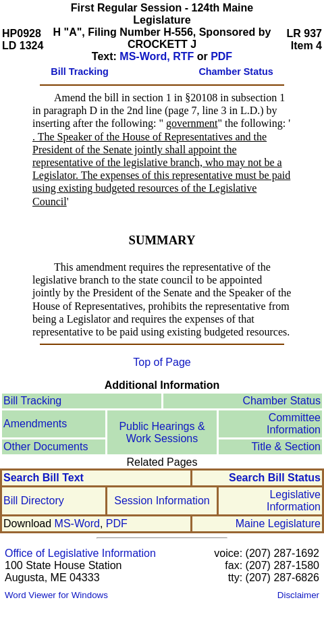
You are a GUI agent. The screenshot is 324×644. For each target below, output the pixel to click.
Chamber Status (281, 401)
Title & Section (286, 447)
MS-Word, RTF (157, 56)
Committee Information (294, 424)
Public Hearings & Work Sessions (162, 432)
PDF (221, 56)
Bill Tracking (32, 401)
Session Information (162, 501)
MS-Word (77, 524)
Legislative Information (294, 501)
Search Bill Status (275, 478)
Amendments (35, 424)
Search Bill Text (44, 478)
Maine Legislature (278, 524)
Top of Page (162, 362)
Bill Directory (34, 501)
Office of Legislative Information (80, 553)
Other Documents (46, 447)
